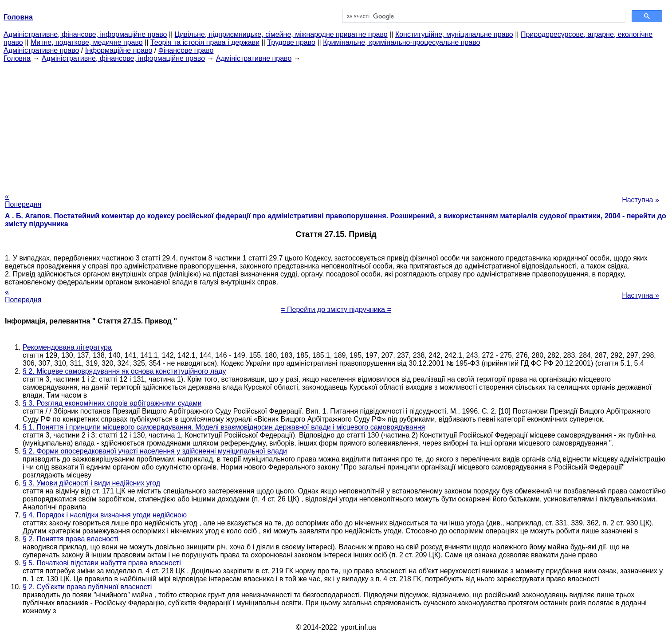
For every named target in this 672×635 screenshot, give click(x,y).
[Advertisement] (336, 125)
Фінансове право (186, 50)
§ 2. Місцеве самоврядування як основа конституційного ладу (124, 371)
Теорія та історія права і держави (205, 42)
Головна (17, 58)
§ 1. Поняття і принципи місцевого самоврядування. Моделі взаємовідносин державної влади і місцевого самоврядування (224, 427)
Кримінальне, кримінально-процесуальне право (401, 42)
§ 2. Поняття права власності (71, 539)
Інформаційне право (119, 50)
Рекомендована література (67, 347)
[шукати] (483, 16)
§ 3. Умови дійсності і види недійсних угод (91, 483)
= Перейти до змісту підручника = (336, 310)
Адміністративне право (41, 50)
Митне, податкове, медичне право (87, 42)
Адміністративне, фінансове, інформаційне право (85, 34)
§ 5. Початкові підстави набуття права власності (102, 563)
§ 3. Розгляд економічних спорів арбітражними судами (112, 403)
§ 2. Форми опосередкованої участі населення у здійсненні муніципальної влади (155, 451)
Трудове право (291, 42)
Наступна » (641, 200)
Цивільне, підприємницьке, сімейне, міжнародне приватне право (281, 34)
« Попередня (23, 200)
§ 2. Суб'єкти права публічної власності (87, 587)
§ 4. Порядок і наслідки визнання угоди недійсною (105, 515)
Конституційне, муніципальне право (454, 34)
